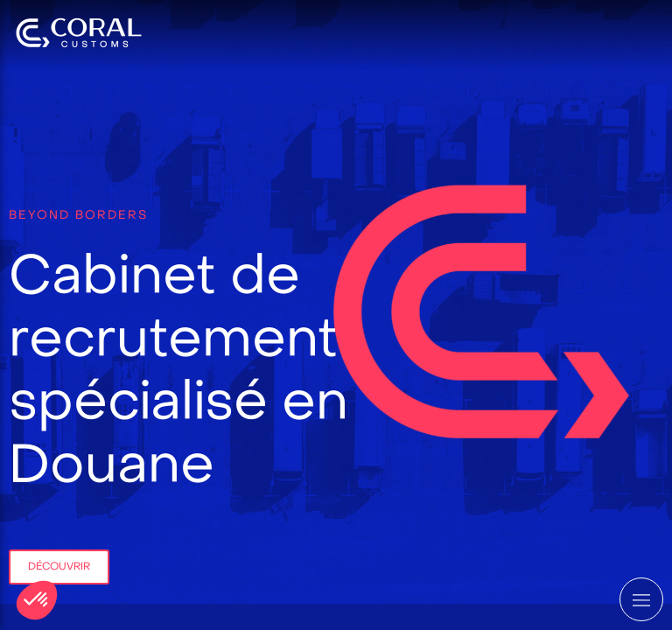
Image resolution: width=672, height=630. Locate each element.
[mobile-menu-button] (641, 599)
